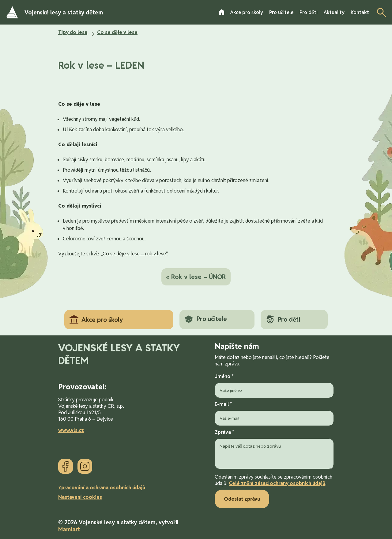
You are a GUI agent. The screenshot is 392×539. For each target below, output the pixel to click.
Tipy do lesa (73, 32)
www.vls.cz (71, 430)
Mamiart (69, 529)
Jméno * (274, 386)
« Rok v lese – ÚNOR (196, 277)
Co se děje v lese (117, 32)
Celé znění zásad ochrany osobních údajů (277, 483)
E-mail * (274, 413)
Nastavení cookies (80, 497)
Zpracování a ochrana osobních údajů (102, 488)
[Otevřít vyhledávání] (380, 12)
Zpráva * (274, 450)
